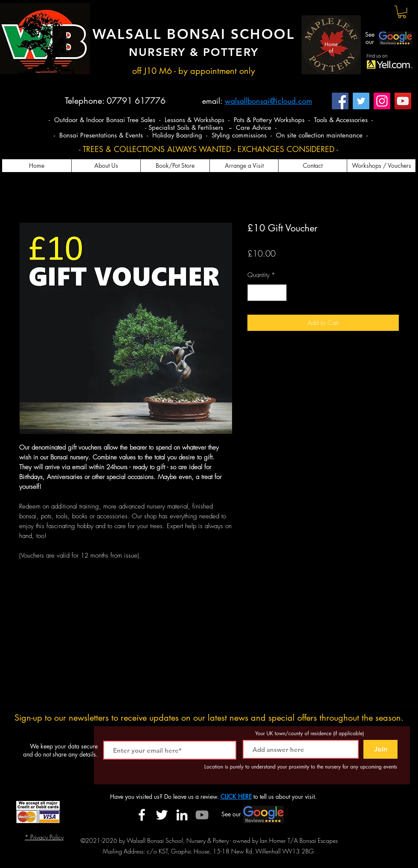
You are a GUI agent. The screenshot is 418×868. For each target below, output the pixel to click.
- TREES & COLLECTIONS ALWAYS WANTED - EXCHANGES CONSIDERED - (209, 149)
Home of (331, 47)
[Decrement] (254, 293)
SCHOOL (263, 34)
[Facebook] (340, 101)
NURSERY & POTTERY (193, 52)
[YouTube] (403, 101)
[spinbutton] (267, 293)
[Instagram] (382, 101)
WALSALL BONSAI (162, 34)
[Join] (380, 749)
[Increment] (280, 293)
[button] (402, 12)
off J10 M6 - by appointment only (194, 71)
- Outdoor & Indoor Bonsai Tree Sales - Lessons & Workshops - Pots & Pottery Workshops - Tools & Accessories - (211, 120)
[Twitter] (361, 101)
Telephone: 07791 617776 (115, 101)
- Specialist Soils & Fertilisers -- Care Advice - (211, 127)
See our (370, 38)
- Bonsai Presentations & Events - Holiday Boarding (129, 135)
